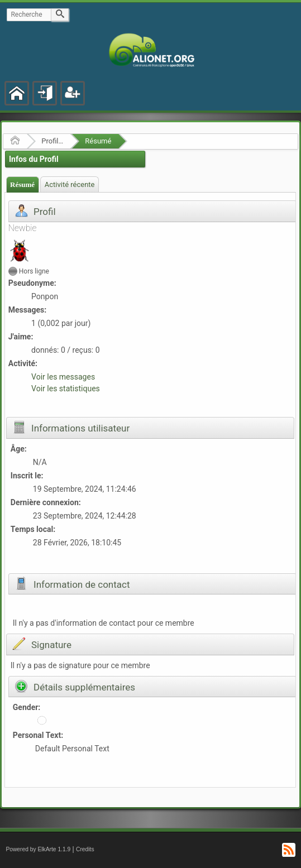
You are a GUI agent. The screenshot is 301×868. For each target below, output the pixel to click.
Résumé (98, 141)
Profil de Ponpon (52, 141)
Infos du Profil (34, 159)
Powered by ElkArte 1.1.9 (38, 849)
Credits (85, 849)
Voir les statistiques (66, 389)
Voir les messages (63, 377)
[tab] (23, 184)
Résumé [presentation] (22, 184)
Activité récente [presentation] (70, 184)
